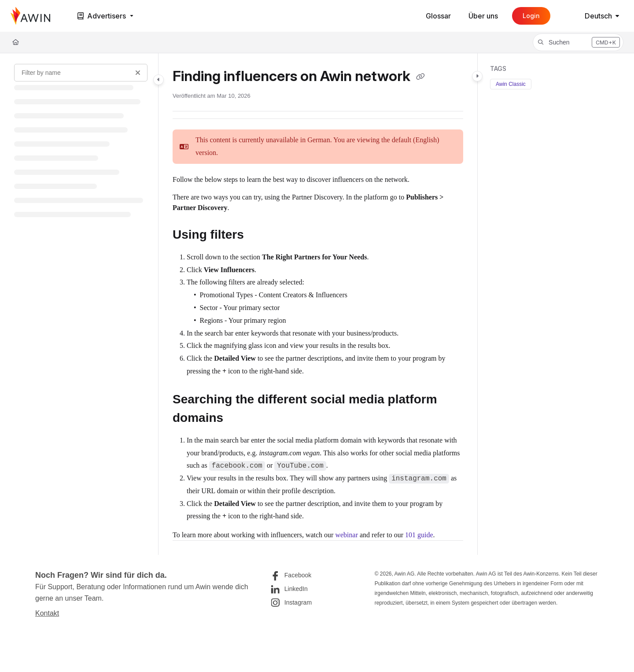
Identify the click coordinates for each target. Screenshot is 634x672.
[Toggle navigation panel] (158, 80)
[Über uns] (483, 16)
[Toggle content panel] (477, 76)
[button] (578, 42)
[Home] (30, 16)
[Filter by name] (81, 73)
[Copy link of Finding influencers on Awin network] (420, 78)
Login (531, 16)
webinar (346, 535)
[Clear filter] (138, 73)
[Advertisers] (105, 16)
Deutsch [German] (591, 16)
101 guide (419, 535)
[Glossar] (438, 16)
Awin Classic (511, 84)
